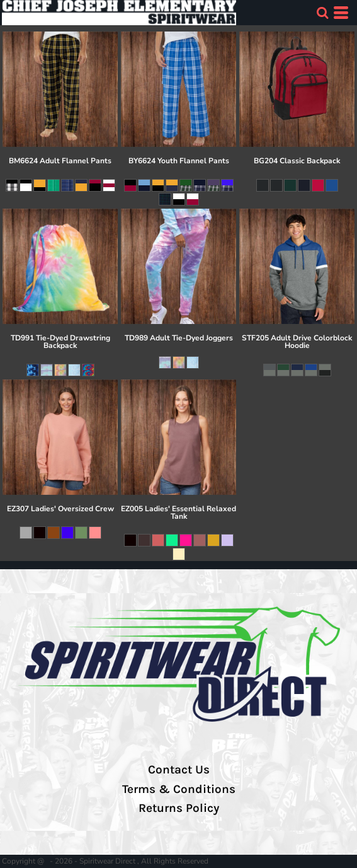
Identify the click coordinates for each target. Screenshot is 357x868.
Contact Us (179, 770)
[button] (322, 13)
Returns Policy (179, 808)
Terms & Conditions (179, 789)
